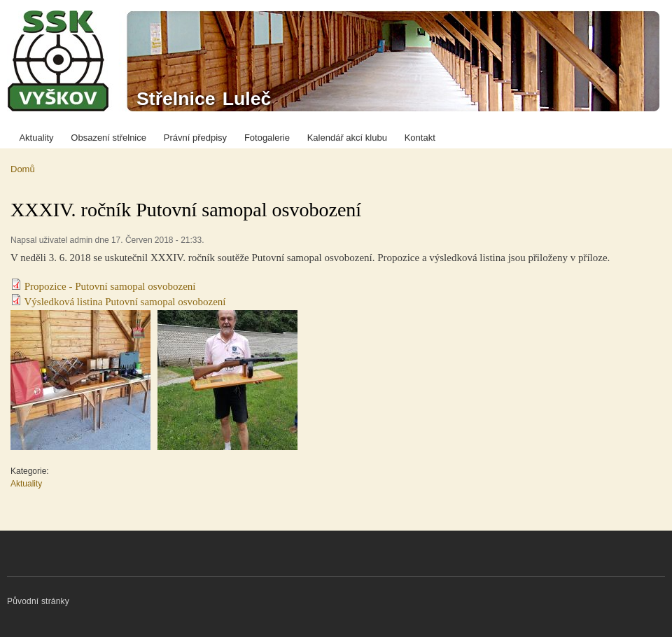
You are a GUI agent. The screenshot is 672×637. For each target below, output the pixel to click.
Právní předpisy (195, 138)
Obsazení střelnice (108, 138)
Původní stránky (38, 601)
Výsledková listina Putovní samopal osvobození (125, 302)
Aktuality (36, 138)
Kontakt (420, 138)
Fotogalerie (267, 138)
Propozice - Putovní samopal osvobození (110, 286)
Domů (23, 169)
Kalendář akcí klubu (347, 138)
